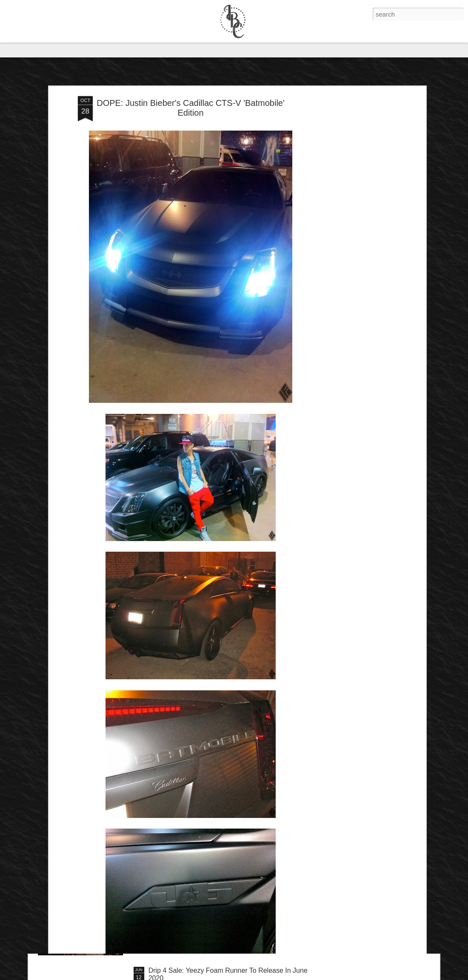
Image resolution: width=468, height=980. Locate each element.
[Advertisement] (350, 182)
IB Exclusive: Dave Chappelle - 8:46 (203, 874)
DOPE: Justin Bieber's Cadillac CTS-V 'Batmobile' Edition (191, 60)
